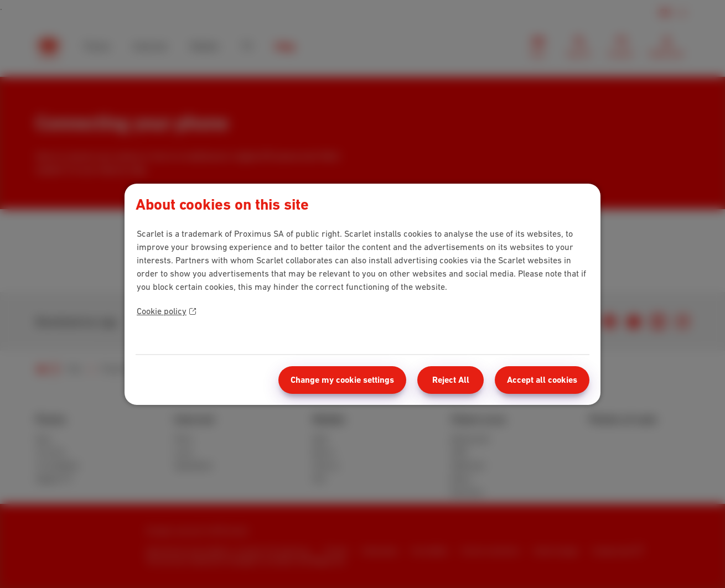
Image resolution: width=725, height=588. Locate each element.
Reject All (451, 380)
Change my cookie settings (342, 380)
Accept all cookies (542, 380)
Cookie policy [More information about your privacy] (166, 311)
